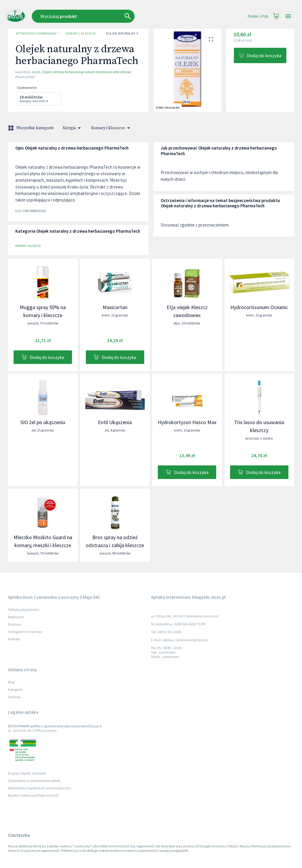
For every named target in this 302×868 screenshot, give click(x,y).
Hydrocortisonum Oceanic (259, 307)
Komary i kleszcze (81, 34)
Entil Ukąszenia (115, 422)
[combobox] (106, 16)
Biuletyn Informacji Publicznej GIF (33, 795)
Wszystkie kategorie (32, 128)
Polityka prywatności (24, 609)
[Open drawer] (288, 16)
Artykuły (14, 697)
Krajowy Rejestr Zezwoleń (27, 773)
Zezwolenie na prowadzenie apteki (34, 781)
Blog (11, 682)
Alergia (73, 128)
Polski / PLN (258, 16)
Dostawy (15, 624)
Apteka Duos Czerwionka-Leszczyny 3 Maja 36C (36, 34)
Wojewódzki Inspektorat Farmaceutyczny (39, 788)
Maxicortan (115, 307)
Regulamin (16, 617)
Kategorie (15, 689)
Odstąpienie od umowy (25, 632)
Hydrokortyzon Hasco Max (187, 422)
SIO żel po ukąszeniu (43, 422)
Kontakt (14, 639)
